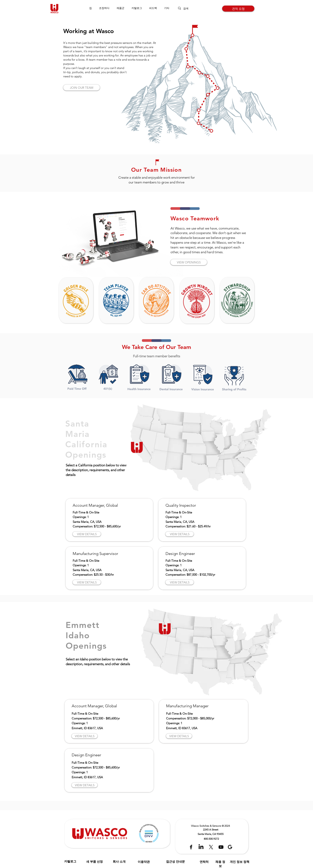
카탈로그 (70, 861)
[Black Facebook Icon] (191, 847)
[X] (211, 847)
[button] (120, 8)
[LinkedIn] (201, 847)
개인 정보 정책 (240, 862)
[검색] (189, 9)
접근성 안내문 (175, 862)
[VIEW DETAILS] (87, 534)
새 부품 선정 (95, 862)
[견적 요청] (238, 9)
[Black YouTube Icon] (221, 847)
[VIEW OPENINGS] (189, 262)
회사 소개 (119, 862)
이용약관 (144, 862)
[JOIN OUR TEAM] (82, 88)
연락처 (204, 862)
